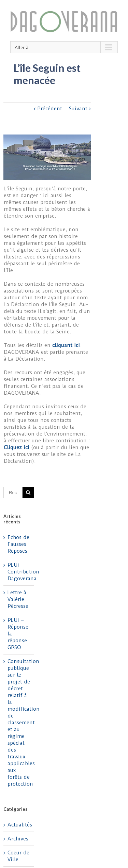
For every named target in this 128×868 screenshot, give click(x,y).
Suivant (78, 109)
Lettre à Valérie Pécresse (18, 599)
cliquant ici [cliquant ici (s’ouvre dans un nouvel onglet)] (66, 345)
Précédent (50, 109)
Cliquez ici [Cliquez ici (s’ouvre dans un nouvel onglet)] (17, 447)
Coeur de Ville (18, 856)
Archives (18, 839)
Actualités (19, 825)
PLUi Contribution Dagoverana (23, 572)
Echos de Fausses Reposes (18, 544)
